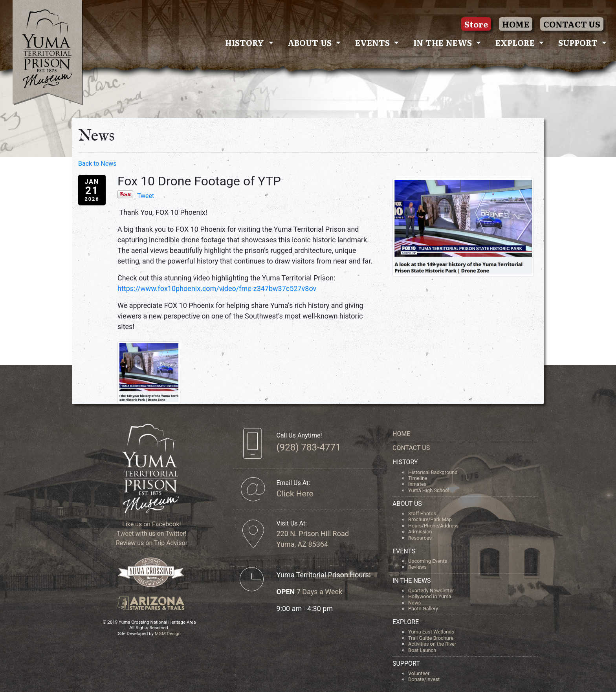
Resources (420, 538)
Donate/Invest (424, 679)
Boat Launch (422, 650)
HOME (516, 24)
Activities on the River (432, 644)
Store (476, 24)
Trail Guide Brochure (431, 638)
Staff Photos (422, 514)
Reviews (417, 567)
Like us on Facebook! (151, 524)
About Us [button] (311, 42)
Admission (420, 532)
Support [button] (579, 42)
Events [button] (374, 42)
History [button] (246, 42)
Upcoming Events (428, 561)
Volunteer (419, 673)
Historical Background (433, 472)
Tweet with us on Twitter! (151, 534)
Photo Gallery (423, 609)
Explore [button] (516, 42)
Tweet (146, 196)
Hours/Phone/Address (433, 526)
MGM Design (168, 633)
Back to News (97, 164)
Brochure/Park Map (430, 519)
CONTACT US (572, 24)
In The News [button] (444, 42)
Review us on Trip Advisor (151, 543)
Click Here (295, 494)
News (414, 603)
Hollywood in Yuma (430, 596)
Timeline (418, 478)
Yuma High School (429, 490)
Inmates (417, 484)
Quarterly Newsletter (431, 590)
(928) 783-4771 (308, 447)
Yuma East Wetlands (431, 632)
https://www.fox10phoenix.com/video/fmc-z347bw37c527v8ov (217, 288)
